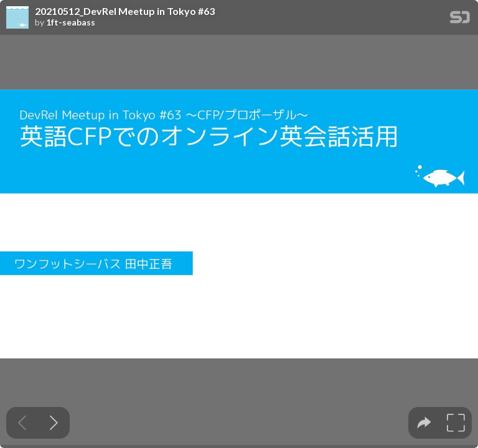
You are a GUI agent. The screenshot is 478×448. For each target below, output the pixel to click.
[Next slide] (54, 423)
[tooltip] (424, 423)
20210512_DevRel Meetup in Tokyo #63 (125, 11)
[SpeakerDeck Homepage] (460, 20)
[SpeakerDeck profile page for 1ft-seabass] (17, 18)
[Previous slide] (22, 423)
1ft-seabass (71, 22)
